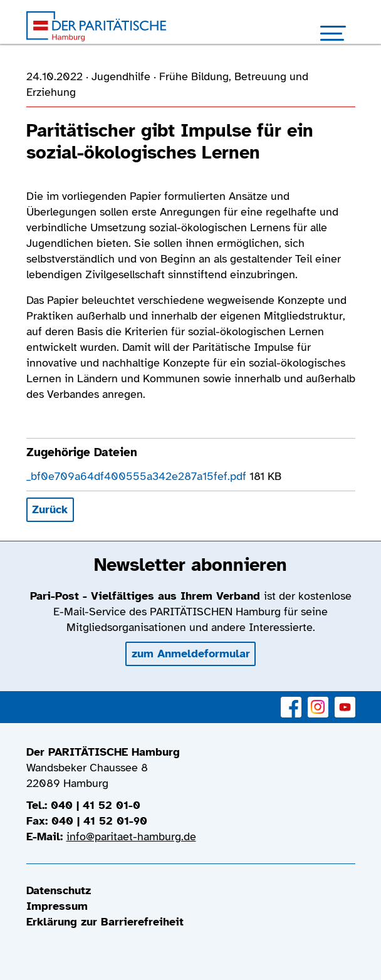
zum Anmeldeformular (191, 654)
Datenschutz (59, 890)
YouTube (345, 700)
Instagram (318, 700)
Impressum (57, 906)
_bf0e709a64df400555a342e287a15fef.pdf (138, 476)
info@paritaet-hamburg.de (131, 837)
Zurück (50, 509)
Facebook (291, 700)
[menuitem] (191, 891)
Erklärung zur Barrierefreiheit (105, 922)
